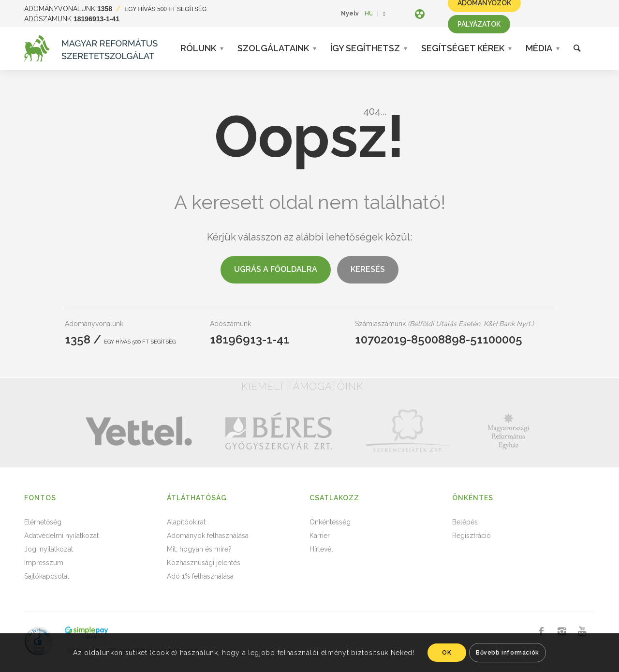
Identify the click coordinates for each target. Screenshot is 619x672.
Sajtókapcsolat (47, 576)
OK (447, 653)
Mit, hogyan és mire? (199, 549)
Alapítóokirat (186, 522)
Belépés (465, 522)
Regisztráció (472, 536)
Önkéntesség (330, 522)
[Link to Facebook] (541, 631)
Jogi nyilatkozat (49, 549)
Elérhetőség (43, 522)
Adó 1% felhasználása (200, 576)
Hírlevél (321, 549)
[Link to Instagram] (561, 631)
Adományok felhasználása (208, 536)
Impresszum (44, 563)
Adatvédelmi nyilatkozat (61, 536)
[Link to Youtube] (582, 631)
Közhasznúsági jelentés (204, 563)
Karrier (320, 536)
